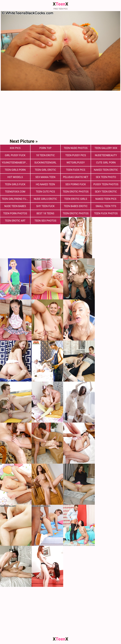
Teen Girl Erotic (45, 170)
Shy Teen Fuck (45, 206)
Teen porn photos (15, 213)
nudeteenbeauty (106, 155)
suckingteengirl (45, 163)
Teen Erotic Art (15, 221)
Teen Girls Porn (15, 170)
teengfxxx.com (15, 192)
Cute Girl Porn (106, 163)
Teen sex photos (45, 221)
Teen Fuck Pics (76, 170)
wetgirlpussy (76, 163)
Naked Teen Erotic (106, 170)
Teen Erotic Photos (76, 192)
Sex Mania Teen (45, 177)
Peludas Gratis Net (76, 177)
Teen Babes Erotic (76, 206)
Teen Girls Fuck (15, 184)
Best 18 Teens (45, 213)
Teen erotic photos (76, 213)
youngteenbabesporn (16, 163)
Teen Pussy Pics (76, 155)
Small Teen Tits (106, 206)
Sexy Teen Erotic (106, 192)
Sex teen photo (106, 177)
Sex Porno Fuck (76, 184)
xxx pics (15, 148)
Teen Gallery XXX (106, 148)
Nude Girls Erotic (45, 199)
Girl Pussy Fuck (15, 155)
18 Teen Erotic (45, 155)
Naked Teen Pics (106, 199)
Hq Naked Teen (45, 184)
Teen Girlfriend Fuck (16, 199)
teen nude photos (76, 148)
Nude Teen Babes (15, 206)
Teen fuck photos (106, 213)
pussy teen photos (106, 184)
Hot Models (15, 177)
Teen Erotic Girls (76, 199)
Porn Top (45, 148)
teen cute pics (45, 192)
